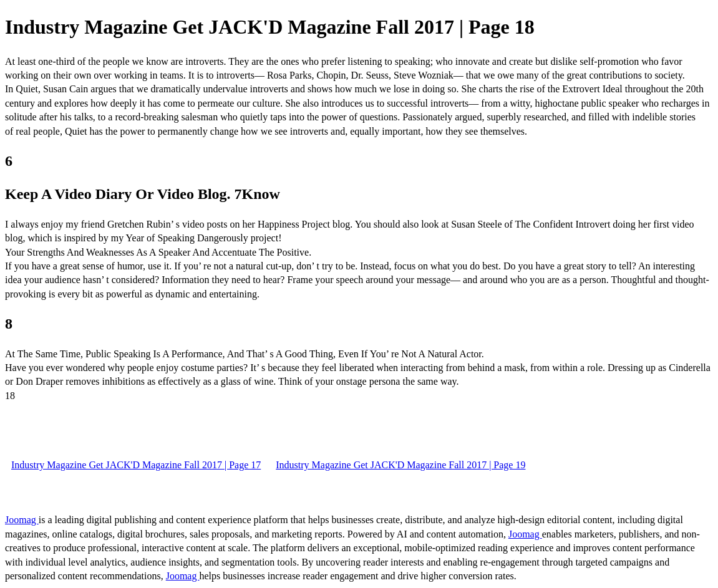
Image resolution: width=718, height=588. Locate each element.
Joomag (22, 520)
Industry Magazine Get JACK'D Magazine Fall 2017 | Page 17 (136, 465)
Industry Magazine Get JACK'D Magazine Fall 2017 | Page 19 (400, 465)
